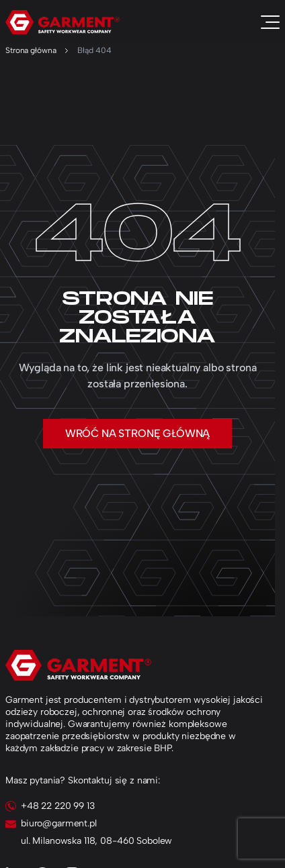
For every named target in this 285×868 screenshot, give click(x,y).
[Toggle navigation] (270, 22)
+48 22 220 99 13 (58, 806)
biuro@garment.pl (59, 823)
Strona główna (31, 50)
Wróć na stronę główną (138, 433)
